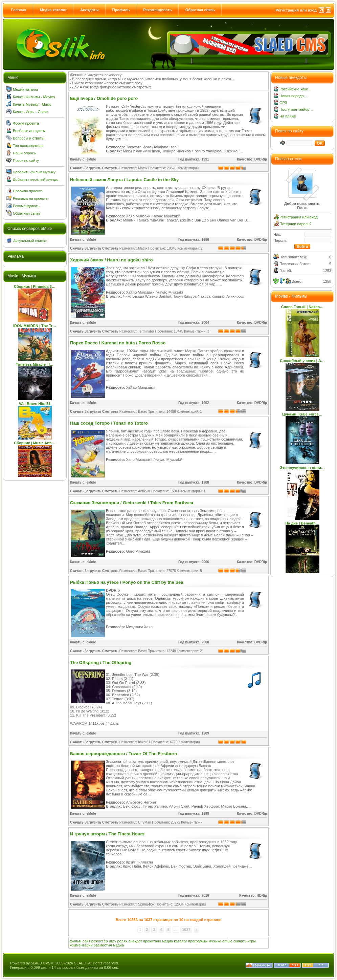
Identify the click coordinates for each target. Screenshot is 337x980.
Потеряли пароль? (296, 224)
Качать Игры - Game (30, 112)
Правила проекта (28, 191)
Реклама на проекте (30, 198)
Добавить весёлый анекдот (36, 179)
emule (227, 941)
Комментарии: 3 (197, 331)
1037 (186, 930)
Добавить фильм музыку (34, 172)
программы (198, 941)
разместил (103, 945)
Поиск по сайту (26, 161)
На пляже (288, 116)
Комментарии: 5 (189, 571)
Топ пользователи (28, 146)
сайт (86, 941)
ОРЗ (283, 103)
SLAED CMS (41, 963)
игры (252, 941)
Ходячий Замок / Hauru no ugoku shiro (111, 260)
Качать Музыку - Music (32, 104)
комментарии (81, 945)
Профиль (121, 10)
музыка (215, 941)
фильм (76, 941)
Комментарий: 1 (189, 412)
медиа (167, 941)
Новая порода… (294, 96)
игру (113, 941)
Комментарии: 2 (190, 248)
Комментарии (188, 168)
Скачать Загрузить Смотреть (94, 168)
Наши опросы (25, 153)
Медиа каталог (53, 10)
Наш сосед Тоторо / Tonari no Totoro (109, 423)
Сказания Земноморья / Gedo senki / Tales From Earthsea (132, 503)
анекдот (135, 941)
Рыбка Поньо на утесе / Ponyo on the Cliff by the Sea (127, 582)
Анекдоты (89, 10)
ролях (122, 941)
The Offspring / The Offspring (101, 663)
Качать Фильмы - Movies (34, 97)
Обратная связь (200, 10)
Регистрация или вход (296, 10)
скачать (240, 941)
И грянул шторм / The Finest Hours (107, 834)
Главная (19, 10)
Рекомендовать (158, 10)
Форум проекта (26, 123)
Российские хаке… (296, 89)
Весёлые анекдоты (29, 131)
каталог (181, 941)
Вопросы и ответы (29, 138)
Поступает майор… (296, 109)
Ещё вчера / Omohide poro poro (104, 98)
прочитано (152, 941)
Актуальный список (30, 241)
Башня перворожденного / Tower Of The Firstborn (123, 754)
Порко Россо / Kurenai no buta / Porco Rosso (118, 343)
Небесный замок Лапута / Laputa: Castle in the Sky (124, 180)
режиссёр (100, 941)
